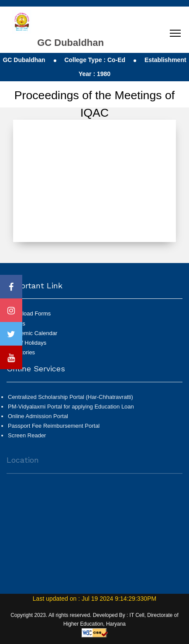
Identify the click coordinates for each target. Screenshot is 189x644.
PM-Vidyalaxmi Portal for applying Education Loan (71, 410)
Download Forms (29, 313)
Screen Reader (27, 439)
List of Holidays (27, 343)
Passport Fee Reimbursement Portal (54, 429)
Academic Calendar (33, 333)
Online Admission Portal (38, 420)
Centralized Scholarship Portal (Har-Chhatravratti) (70, 400)
